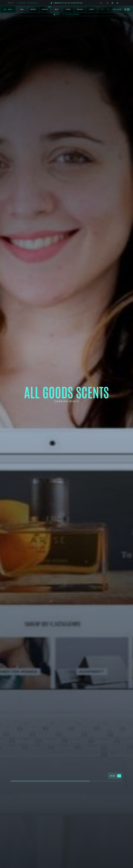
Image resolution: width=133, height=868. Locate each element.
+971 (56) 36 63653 (21, 3)
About (57, 9)
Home (22, 9)
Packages (80, 9)
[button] (127, 9)
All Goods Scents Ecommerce (71, 14)
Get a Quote (117, 9)
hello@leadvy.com (33, 3)
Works (59, 14)
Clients (92, 9)
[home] (66, 3)
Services (33, 9)
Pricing (68, 9)
